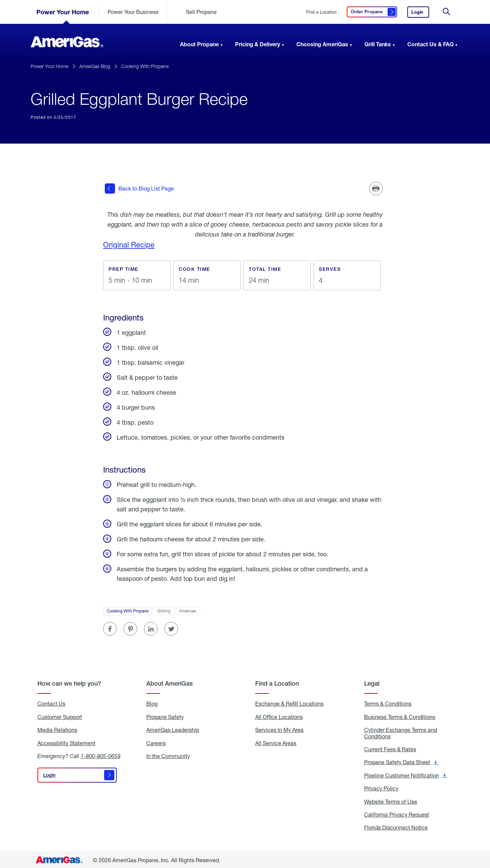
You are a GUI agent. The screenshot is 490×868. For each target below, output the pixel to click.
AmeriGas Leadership (173, 728)
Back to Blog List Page (139, 188)
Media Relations (57, 728)
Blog (152, 702)
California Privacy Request (397, 813)
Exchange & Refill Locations (289, 702)
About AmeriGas (169, 682)
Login (420, 13)
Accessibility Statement (66, 741)
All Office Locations (279, 715)
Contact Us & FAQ (430, 44)
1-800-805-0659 (101, 755)
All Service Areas (276, 741)
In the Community (168, 755)
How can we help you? (69, 682)
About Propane (199, 44)
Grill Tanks (378, 44)
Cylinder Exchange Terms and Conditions (401, 732)
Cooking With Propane (145, 66)
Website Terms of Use (391, 800)
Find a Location (321, 12)
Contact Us (51, 702)
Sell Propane (201, 12)
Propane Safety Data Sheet (401, 761)
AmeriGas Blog (95, 66)
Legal (372, 682)
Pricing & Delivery (258, 44)
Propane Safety (165, 715)
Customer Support (60, 715)
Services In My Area (279, 728)
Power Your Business (133, 12)
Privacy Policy (381, 787)
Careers (156, 741)
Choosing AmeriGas (322, 44)
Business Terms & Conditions (400, 715)
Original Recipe (129, 243)
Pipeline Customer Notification (406, 774)
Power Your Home (63, 12)
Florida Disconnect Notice (396, 826)
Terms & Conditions (388, 702)
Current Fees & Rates (390, 748)
